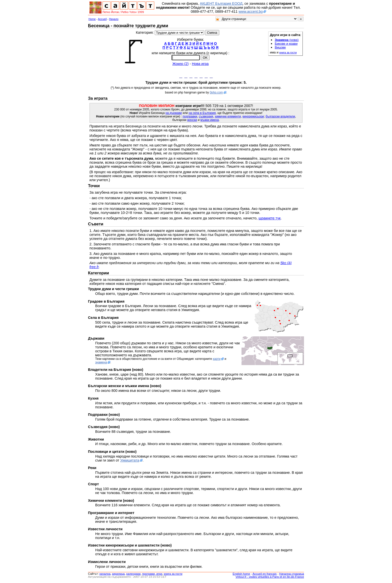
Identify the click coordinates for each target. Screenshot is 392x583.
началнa (105, 575)
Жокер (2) (180, 64)
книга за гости (288, 52)
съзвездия (206, 118)
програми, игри (152, 575)
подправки (190, 118)
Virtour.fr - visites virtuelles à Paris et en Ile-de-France (270, 578)
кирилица (118, 575)
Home (92, 19)
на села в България (202, 114)
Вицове (280, 47)
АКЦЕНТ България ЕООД (221, 3)
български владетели (280, 118)
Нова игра (200, 64)
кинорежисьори (253, 118)
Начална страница (292, 575)
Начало (114, 19)
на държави (174, 114)
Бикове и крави (286, 44)
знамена (101, 364)
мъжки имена (210, 121)
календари (133, 575)
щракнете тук (269, 219)
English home (241, 575)
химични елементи (228, 118)
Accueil (102, 19)
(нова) (287, 40)
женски (192, 121)
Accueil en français (265, 575)
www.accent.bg (251, 11)
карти (217, 360)
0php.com (216, 94)
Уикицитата (130, 462)
